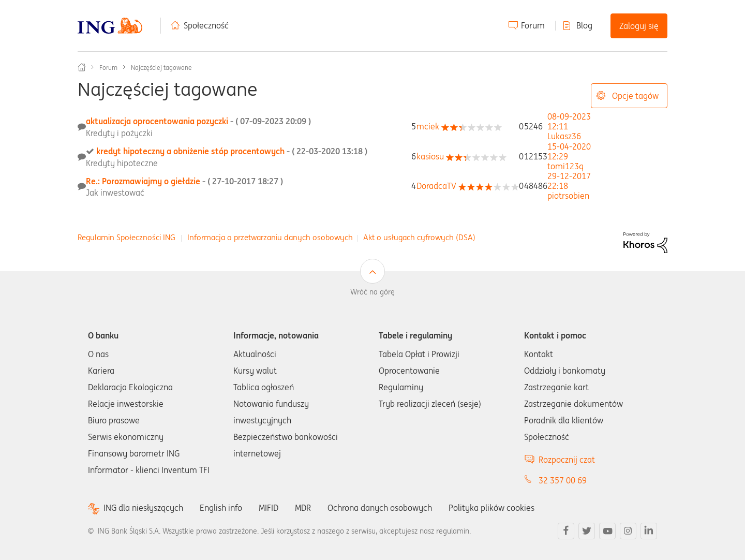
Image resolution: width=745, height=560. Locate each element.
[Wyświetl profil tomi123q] (565, 166)
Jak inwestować (115, 193)
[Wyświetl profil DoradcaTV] (436, 186)
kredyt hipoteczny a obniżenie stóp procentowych (232, 151)
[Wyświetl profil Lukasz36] (564, 136)
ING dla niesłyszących (143, 508)
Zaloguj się (639, 26)
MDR (303, 508)
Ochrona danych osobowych (380, 508)
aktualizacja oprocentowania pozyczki (198, 121)
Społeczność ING (82, 67)
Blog (584, 25)
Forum (533, 25)
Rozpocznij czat (567, 460)
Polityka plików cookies (491, 508)
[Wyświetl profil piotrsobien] (568, 196)
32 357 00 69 (563, 480)
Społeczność (206, 25)
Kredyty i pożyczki (119, 133)
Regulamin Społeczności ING (126, 237)
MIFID (269, 508)
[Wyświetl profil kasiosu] (430, 156)
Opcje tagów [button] (635, 96)
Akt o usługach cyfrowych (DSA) (419, 237)
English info (221, 508)
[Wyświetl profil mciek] (428, 126)
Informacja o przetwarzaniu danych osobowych (270, 237)
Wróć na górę (373, 292)
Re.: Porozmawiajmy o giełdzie (184, 181)
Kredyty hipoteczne (122, 163)
